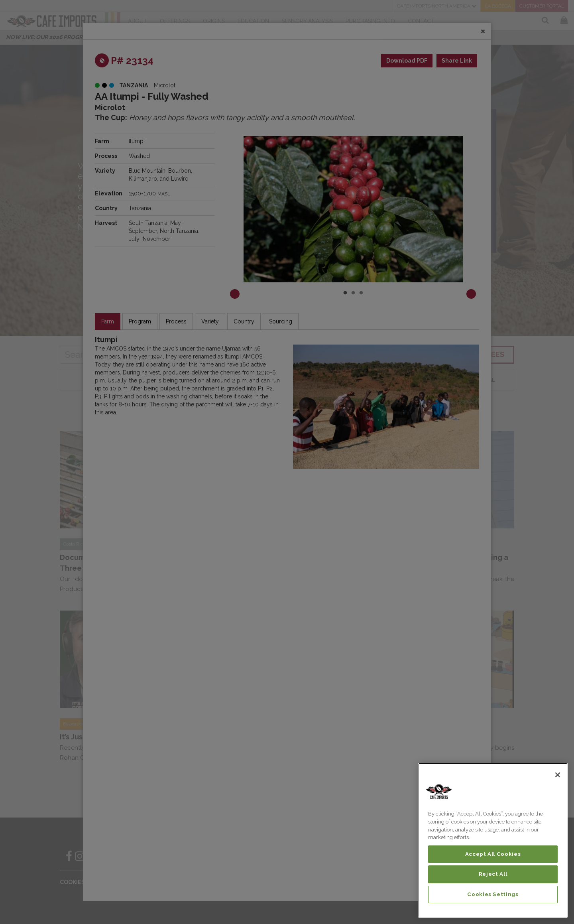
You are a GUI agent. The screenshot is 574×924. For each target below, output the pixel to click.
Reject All (493, 874)
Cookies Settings (493, 894)
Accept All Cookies (493, 854)
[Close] (558, 775)
